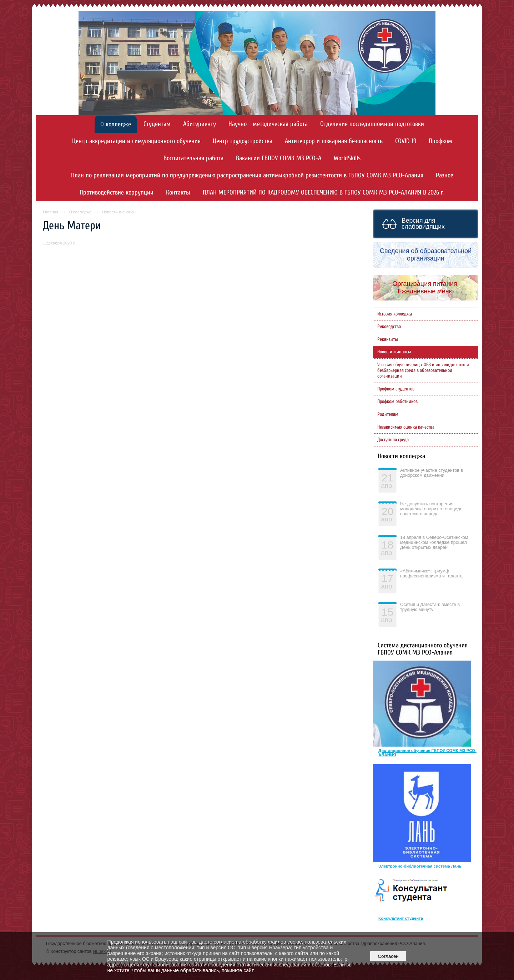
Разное (445, 175)
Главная (51, 212)
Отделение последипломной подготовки (372, 124)
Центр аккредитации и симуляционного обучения (136, 141)
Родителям (388, 414)
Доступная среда (393, 440)
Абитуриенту (200, 124)
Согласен (388, 956)
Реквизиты (388, 339)
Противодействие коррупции (117, 193)
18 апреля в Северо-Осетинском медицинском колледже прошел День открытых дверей (434, 542)
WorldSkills (347, 158)
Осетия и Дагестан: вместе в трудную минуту (430, 607)
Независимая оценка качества (406, 427)
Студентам (157, 124)
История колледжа (395, 314)
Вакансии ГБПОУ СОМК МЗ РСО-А (279, 158)
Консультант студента (401, 918)
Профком (440, 141)
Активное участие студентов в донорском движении (432, 473)
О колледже (116, 124)
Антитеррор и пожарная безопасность (334, 141)
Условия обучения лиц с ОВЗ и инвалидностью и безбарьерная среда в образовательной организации (423, 370)
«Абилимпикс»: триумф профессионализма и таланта (431, 574)
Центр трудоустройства (243, 141)
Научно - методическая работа (268, 124)
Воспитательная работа (193, 158)
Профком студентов (396, 389)
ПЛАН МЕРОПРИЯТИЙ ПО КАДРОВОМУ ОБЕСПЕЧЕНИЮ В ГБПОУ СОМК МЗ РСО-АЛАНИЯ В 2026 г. (324, 193)
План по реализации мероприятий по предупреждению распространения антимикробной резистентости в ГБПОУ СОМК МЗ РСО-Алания (247, 175)
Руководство (389, 327)
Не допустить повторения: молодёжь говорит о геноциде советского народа (431, 509)
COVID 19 (406, 141)
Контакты (178, 193)
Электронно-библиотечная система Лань (420, 866)
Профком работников (397, 401)
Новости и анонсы (119, 212)
